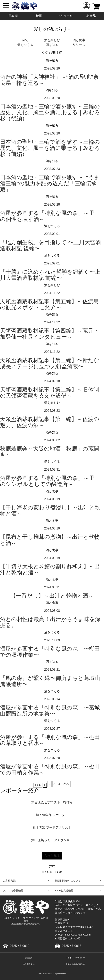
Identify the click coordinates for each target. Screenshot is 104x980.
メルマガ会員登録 (26, 891)
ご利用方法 (26, 881)
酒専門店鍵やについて (78, 881)
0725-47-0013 (68, 946)
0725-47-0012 (16, 946)
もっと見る (52, 856)
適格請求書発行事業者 (75, 964)
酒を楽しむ (52, 40)
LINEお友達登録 (78, 891)
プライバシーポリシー (75, 958)
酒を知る (52, 45)
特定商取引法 (29, 964)
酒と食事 (79, 40)
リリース (79, 45)
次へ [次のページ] (66, 784)
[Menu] (6, 6)
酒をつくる (25, 45)
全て (25, 40)
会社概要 (29, 958)
